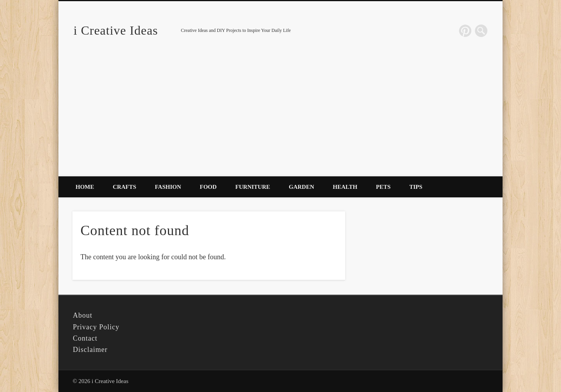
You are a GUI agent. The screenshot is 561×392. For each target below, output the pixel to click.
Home (85, 187)
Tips (416, 187)
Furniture (253, 187)
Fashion (168, 187)
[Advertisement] (280, 118)
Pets (383, 187)
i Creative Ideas (116, 30)
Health (345, 187)
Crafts (125, 187)
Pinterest (465, 31)
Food (208, 187)
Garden (301, 187)
